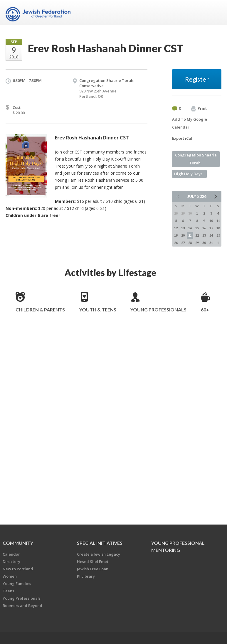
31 (211, 243)
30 (204, 243)
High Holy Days (188, 174)
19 (176, 235)
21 (190, 235)
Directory (11, 562)
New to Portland (18, 569)
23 (204, 235)
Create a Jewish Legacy (99, 554)
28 (190, 243)
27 (183, 243)
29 (197, 243)
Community (18, 543)
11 (218, 221)
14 (190, 228)
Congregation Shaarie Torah (196, 159)
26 (176, 243)
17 (211, 228)
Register (197, 79)
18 (218, 228)
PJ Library (86, 576)
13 (183, 228)
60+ (205, 310)
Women (10, 576)
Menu (215, 12)
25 (218, 235)
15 (197, 228)
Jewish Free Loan (93, 569)
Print (199, 109)
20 (183, 235)
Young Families (17, 584)
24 (211, 235)
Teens (8, 591)
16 (204, 228)
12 (176, 228)
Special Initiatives (100, 543)
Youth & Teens (98, 310)
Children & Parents (40, 310)
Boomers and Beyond (22, 606)
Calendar (11, 554)
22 (197, 235)
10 (211, 221)
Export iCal (182, 138)
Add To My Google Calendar (190, 123)
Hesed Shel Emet (93, 562)
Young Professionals (158, 310)
